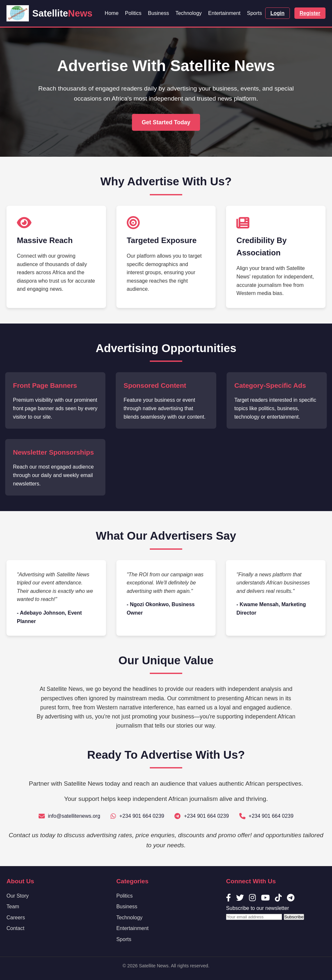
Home (112, 13)
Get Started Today (166, 122)
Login (278, 13)
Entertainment (224, 13)
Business (158, 13)
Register (310, 13)
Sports (255, 13)
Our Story (18, 896)
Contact (15, 928)
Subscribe (294, 917)
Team (13, 906)
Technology (189, 13)
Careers (16, 918)
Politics (133, 13)
